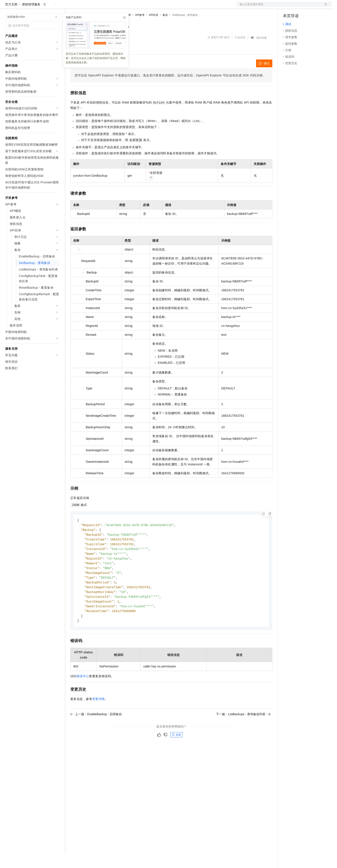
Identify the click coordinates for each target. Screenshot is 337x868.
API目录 (154, 29)
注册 (309, 7)
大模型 (44, 7)
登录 (324, 7)
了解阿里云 (143, 7)
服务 (128, 7)
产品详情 (240, 51)
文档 (279, 7)
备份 (165, 29)
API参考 (140, 29)
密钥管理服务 (31, 18)
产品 (56, 7)
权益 (83, 7)
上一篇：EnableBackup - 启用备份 (96, 733)
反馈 (176, 753)
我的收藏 (261, 52)
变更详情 (99, 718)
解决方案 (70, 7)
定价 (94, 7)
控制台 (298, 7)
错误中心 (83, 695)
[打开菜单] (7, 7)
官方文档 (11, 18)
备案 (288, 7)
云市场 (106, 7)
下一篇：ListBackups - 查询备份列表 (243, 733)
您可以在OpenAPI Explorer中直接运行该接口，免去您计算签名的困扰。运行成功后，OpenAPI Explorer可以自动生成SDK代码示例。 (170, 89)
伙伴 (118, 7)
